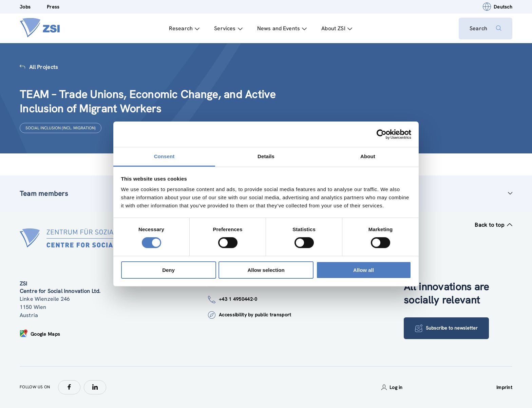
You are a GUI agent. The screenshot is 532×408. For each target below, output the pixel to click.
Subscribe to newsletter (446, 328)
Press (53, 7)
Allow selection (266, 270)
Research (184, 28)
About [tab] (368, 156)
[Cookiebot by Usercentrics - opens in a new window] (382, 134)
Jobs (25, 7)
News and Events (282, 28)
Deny (168, 270)
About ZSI (337, 28)
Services (228, 28)
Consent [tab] (164, 156)
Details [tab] (266, 156)
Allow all (364, 270)
